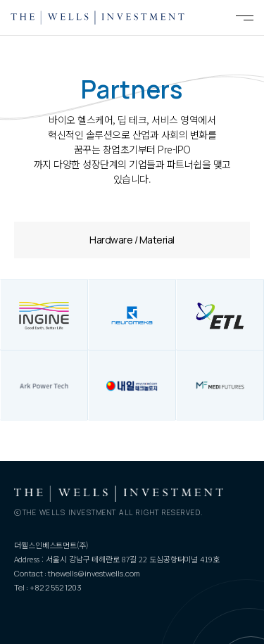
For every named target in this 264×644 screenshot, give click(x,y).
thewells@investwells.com (94, 573)
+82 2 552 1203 (56, 587)
